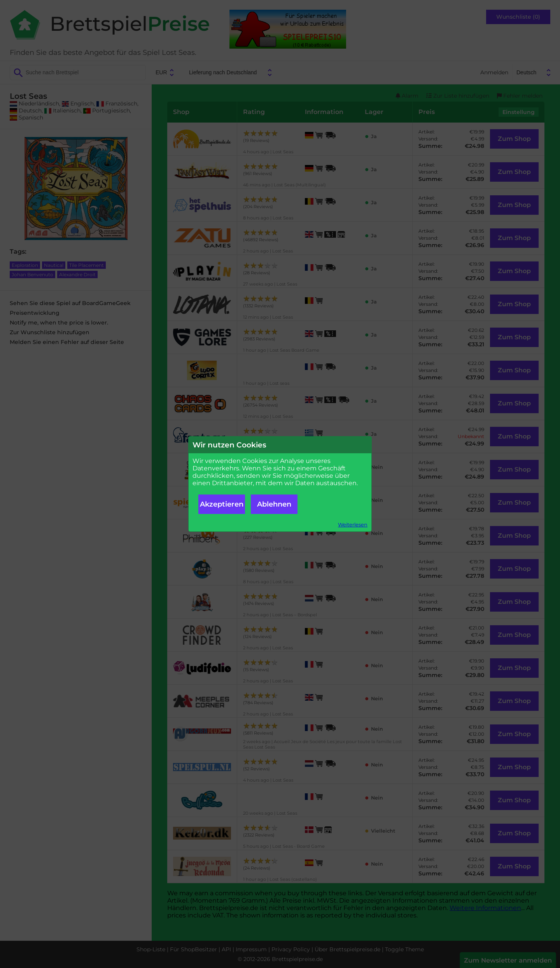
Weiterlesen (353, 525)
